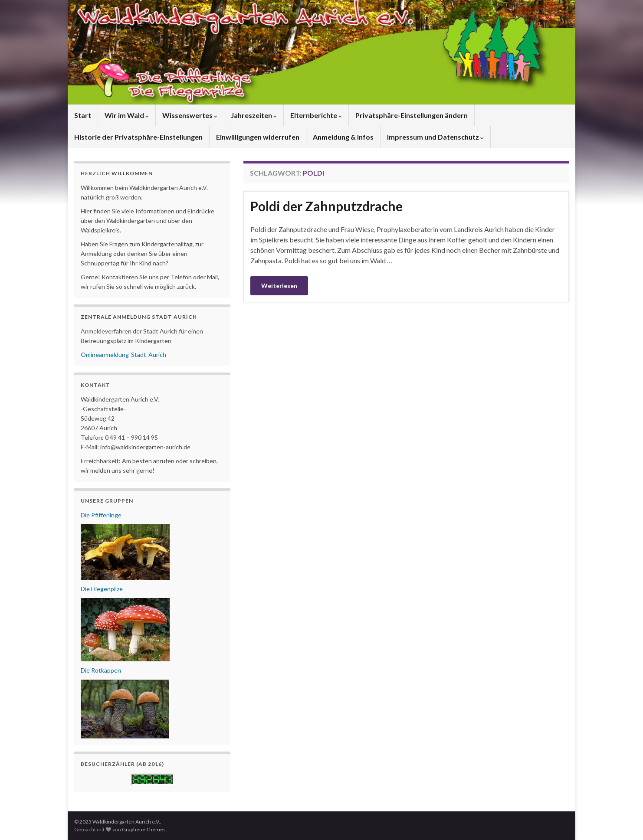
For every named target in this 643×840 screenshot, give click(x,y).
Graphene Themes (144, 829)
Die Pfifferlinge (101, 515)
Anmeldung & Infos (343, 137)
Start (83, 115)
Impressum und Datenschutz (435, 137)
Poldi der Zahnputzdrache (326, 206)
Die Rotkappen (101, 670)
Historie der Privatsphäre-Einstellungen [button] (138, 137)
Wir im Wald (127, 115)
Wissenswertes (190, 115)
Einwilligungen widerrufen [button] (258, 137)
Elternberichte (316, 115)
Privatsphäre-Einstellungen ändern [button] (412, 115)
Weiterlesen (279, 286)
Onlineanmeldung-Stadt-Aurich (123, 355)
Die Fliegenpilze (102, 589)
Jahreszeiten (254, 115)
